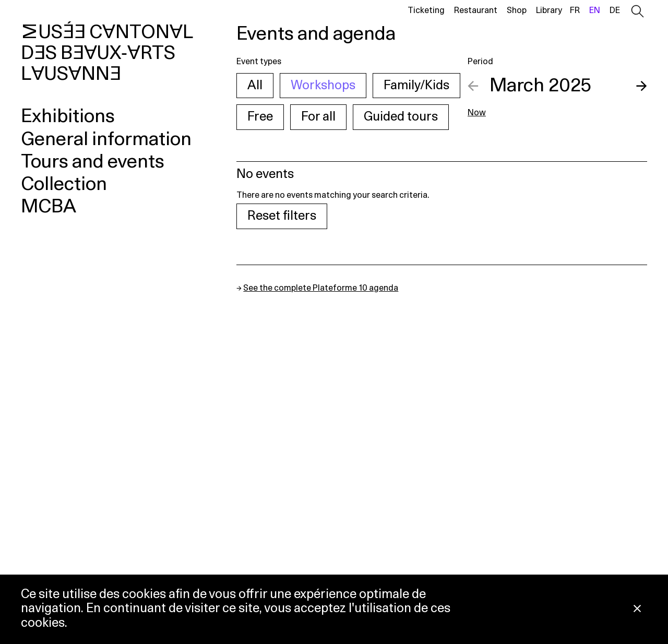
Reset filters (282, 216)
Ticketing (426, 10)
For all (318, 117)
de (615, 10)
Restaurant (476, 10)
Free (260, 117)
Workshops (323, 86)
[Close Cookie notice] (637, 609)
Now (477, 113)
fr (575, 10)
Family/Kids (416, 86)
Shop (517, 10)
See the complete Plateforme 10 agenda (321, 288)
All (255, 86)
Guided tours (401, 117)
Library (549, 10)
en (595, 10)
